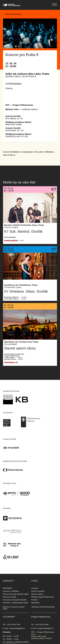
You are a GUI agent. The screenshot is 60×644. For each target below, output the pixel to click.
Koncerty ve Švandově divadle (15, 600)
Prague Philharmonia (0, 0)
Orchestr (35, 588)
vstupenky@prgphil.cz (17, 628)
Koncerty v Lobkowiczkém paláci (15, 603)
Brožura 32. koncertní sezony (14, 607)
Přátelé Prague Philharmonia (42, 597)
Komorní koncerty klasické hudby (16, 594)
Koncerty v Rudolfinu (11, 591)
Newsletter (35, 603)
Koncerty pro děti (9, 597)
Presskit (34, 600)
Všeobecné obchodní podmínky (43, 607)
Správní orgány (37, 594)
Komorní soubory (38, 591)
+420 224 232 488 (42, 625)
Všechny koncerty (13, 14)
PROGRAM (7, 588)
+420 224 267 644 (13, 625)
